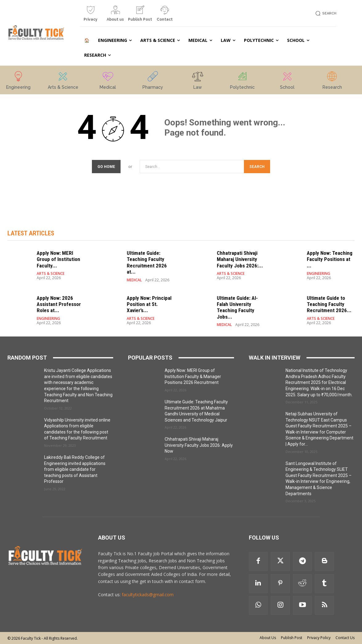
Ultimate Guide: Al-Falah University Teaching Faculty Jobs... (237, 307)
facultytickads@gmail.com (148, 595)
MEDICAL (134, 280)
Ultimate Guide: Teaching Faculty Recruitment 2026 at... (147, 262)
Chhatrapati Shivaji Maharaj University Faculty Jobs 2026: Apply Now (199, 445)
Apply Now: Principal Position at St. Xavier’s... (149, 304)
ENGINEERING (319, 274)
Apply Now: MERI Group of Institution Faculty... (58, 259)
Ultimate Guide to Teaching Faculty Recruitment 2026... (329, 304)
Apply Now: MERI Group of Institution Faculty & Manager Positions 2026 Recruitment (193, 376)
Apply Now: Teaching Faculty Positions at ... (330, 259)
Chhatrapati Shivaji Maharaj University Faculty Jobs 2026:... (240, 259)
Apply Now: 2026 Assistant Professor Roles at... (59, 304)
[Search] (257, 167)
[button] (325, 13)
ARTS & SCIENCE (51, 274)
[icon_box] (91, 16)
